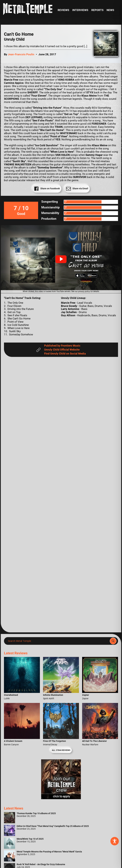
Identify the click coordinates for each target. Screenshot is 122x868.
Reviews (63, 10)
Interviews (80, 10)
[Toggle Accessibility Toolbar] (115, 841)
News (110, 10)
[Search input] (58, 641)
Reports (97, 10)
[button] (61, 259)
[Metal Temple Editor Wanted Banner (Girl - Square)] (61, 798)
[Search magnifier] (113, 641)
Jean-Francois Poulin (21, 54)
